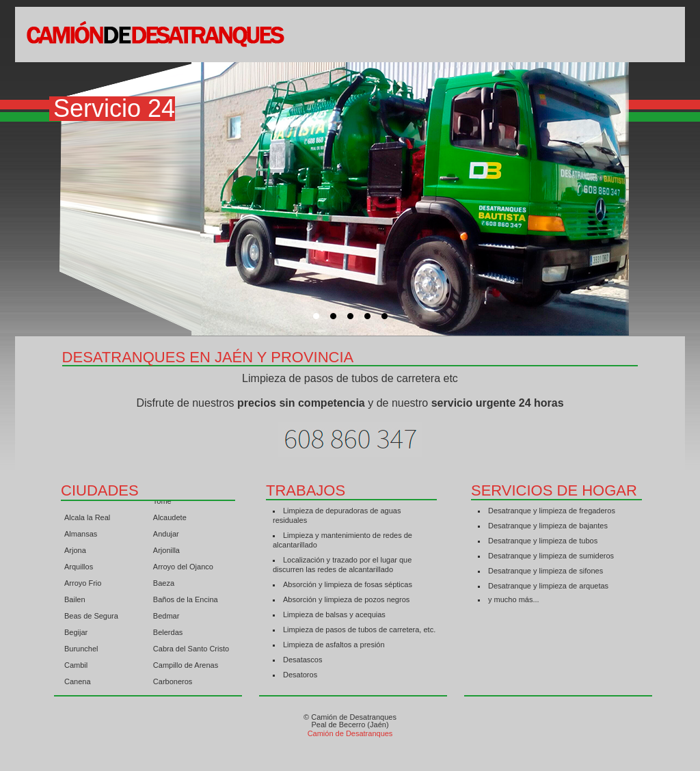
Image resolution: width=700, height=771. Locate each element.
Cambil (76, 667)
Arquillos (79, 569)
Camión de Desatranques (350, 733)
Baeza (164, 585)
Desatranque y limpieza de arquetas (548, 586)
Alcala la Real (87, 519)
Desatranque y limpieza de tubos (543, 541)
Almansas (81, 536)
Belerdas (168, 634)
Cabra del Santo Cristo (191, 651)
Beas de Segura (91, 618)
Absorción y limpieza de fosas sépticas (348, 584)
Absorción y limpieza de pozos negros (346, 599)
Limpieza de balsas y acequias (334, 614)
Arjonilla (166, 552)
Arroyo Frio (83, 585)
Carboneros (173, 684)
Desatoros (300, 675)
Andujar (166, 536)
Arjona (75, 552)
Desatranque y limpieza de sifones (546, 571)
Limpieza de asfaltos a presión (334, 645)
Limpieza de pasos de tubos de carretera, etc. (359, 630)
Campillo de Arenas (186, 667)
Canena (78, 684)
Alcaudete (170, 519)
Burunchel (81, 651)
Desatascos (302, 660)
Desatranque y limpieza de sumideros (551, 556)
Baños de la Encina (186, 601)
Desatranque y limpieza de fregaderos (552, 511)
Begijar (76, 634)
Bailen (75, 601)
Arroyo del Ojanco (183, 569)
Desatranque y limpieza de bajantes (548, 526)
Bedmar (166, 618)
